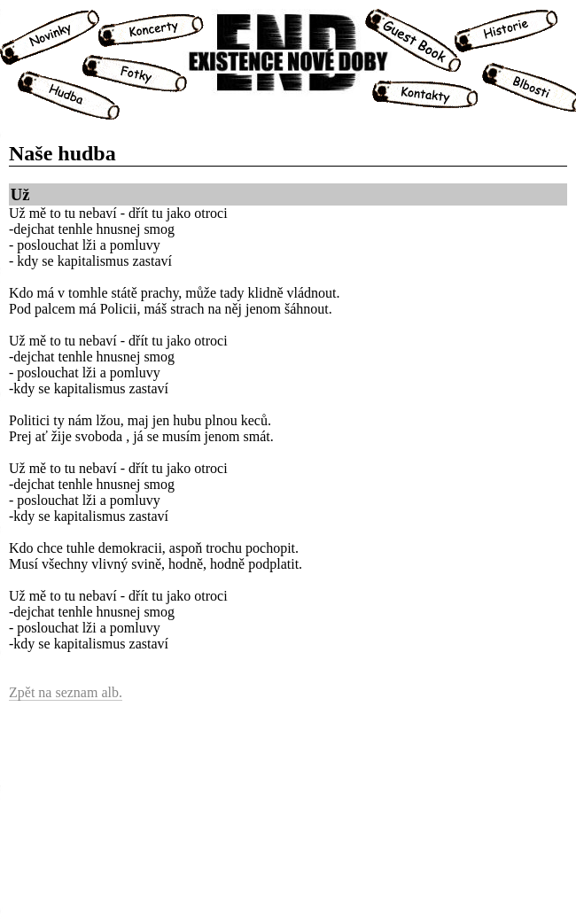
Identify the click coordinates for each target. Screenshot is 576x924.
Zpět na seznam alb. (66, 692)
